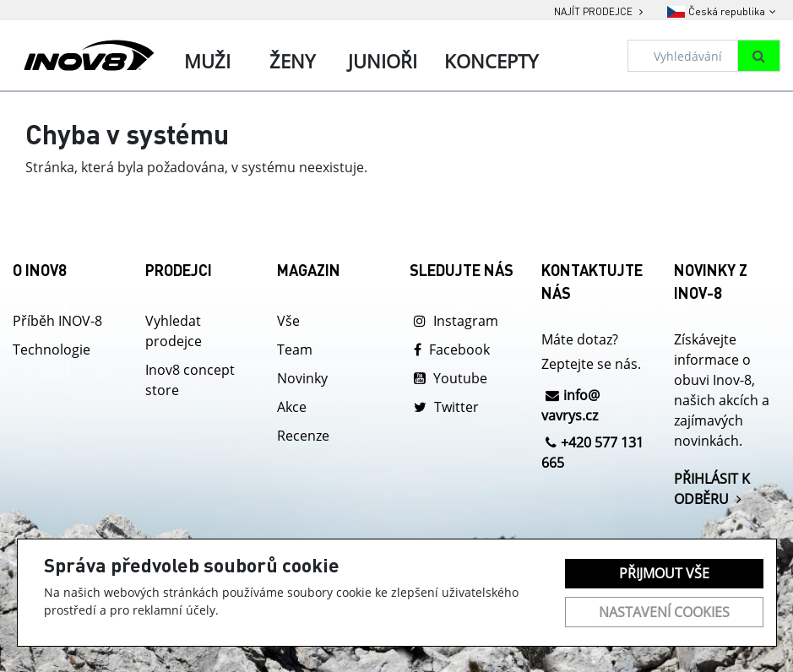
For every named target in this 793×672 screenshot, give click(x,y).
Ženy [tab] (292, 61)
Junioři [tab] (383, 61)
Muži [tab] (207, 61)
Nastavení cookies (664, 612)
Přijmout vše (664, 573)
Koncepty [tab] (491, 61)
